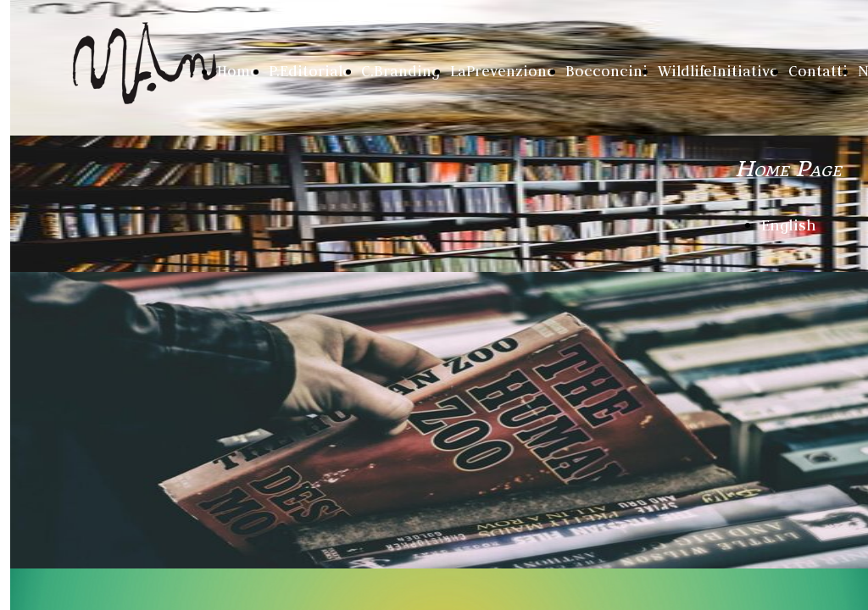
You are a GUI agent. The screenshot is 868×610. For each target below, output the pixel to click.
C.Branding (401, 71)
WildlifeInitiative (718, 71)
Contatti (818, 71)
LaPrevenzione (503, 71)
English (789, 225)
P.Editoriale (310, 71)
